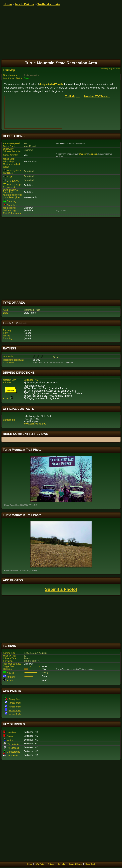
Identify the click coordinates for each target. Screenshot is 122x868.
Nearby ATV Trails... (97, 96)
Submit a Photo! (61, 589)
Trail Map (9, 70)
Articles (51, 864)
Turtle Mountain (49, 4)
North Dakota (25, 4)
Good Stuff (90, 864)
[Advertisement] (61, 259)
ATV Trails (40, 864)
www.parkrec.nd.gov (35, 424)
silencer (83, 154)
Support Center (75, 864)
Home (8, 4)
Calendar (61, 864)
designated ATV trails (51, 84)
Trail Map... (72, 96)
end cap (93, 154)
